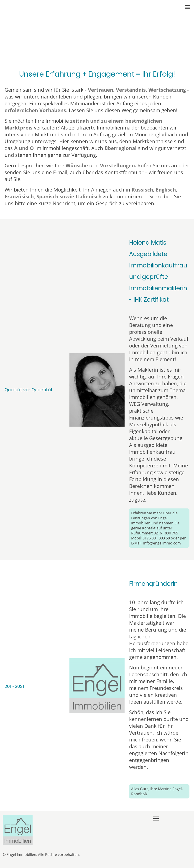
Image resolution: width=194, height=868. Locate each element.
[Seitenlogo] (18, 830)
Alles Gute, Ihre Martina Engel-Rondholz (157, 791)
